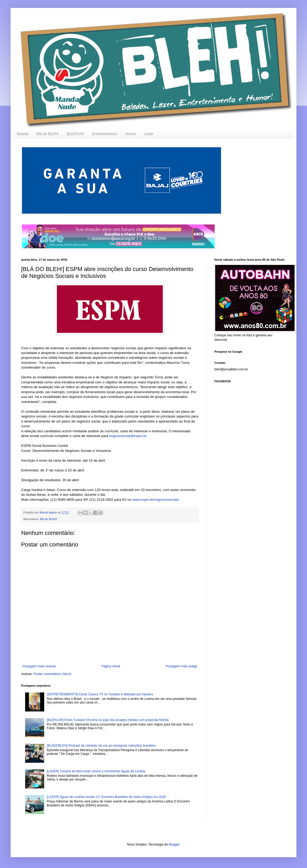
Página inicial (111, 666)
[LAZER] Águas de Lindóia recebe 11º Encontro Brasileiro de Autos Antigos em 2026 (106, 797)
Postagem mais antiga (181, 666)
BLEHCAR (75, 134)
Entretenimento (105, 134)
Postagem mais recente (39, 666)
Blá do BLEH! (48, 134)
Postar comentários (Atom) (53, 674)
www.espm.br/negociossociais (156, 500)
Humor (131, 134)
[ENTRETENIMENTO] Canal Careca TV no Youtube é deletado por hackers (100, 694)
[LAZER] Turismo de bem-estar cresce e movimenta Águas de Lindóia (96, 771)
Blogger (174, 844)
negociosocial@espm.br (128, 436)
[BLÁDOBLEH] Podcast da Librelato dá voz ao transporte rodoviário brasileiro (101, 746)
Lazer (149, 134)
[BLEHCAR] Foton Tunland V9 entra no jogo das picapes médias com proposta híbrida (108, 720)
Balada (23, 134)
